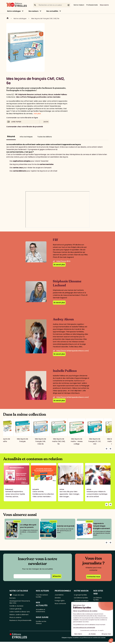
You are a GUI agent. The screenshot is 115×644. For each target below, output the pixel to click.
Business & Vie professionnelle (21, 624)
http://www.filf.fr (62, 261)
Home (8, 18)
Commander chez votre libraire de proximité (25, 127)
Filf (16, 95)
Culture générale (16, 610)
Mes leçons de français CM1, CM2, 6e (45, 19)
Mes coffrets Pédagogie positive (30, 97)
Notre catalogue (14, 11)
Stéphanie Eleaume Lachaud (30, 95)
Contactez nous (93, 577)
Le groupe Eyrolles (82, 595)
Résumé (11, 136)
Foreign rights (61, 601)
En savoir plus (59, 265)
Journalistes (60, 595)
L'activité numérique (82, 601)
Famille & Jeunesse (17, 607)
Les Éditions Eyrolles (82, 598)
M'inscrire (57, 576)
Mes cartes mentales (52, 97)
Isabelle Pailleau (60, 95)
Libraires (59, 598)
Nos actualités (52, 11)
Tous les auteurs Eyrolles (43, 596)
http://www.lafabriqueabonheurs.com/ (71, 351)
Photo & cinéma (16, 620)
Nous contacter (61, 605)
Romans (13, 598)
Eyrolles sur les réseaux (42, 624)
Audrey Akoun (47, 95)
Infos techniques (26, 137)
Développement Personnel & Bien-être (21, 603)
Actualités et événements (41, 612)
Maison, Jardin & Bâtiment (20, 617)
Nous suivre (104, 5)
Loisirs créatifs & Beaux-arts (20, 614)
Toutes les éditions (45, 137)
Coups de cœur (17, 595)
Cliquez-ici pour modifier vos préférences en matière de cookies (84, 640)
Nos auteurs (34, 11)
